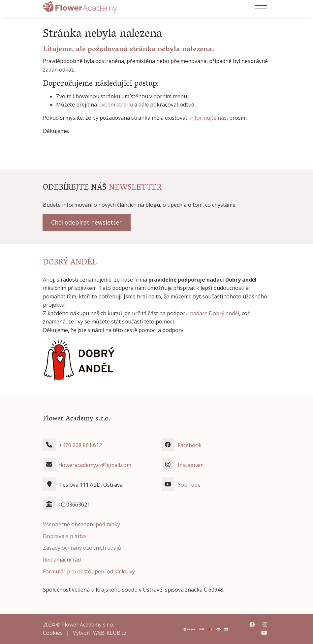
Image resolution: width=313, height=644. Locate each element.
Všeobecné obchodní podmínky (81, 524)
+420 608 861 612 (80, 445)
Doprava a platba (64, 536)
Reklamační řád (62, 560)
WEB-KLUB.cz (110, 633)
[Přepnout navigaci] (261, 9)
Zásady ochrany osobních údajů (82, 548)
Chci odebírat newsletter (86, 222)
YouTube (189, 485)
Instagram (191, 465)
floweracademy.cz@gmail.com (95, 465)
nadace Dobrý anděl (215, 313)
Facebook (190, 445)
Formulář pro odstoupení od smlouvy (89, 571)
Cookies (53, 633)
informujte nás (208, 118)
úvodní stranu (116, 105)
